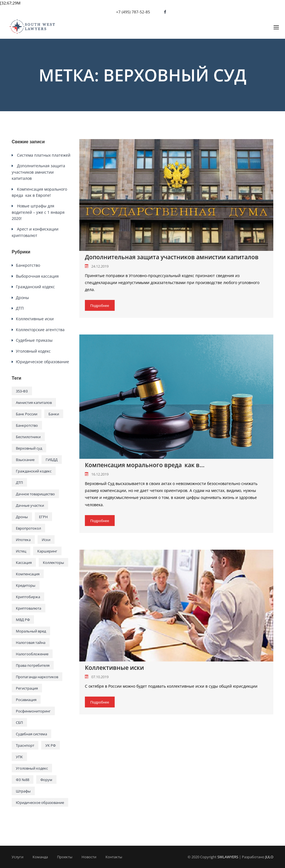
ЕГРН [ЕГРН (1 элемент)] (43, 517)
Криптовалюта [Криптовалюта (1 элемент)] (29, 608)
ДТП (20, 308)
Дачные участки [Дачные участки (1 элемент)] (30, 505)
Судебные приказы (34, 340)
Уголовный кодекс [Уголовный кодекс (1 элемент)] (32, 768)
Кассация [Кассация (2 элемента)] (24, 562)
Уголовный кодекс (33, 351)
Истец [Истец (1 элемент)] (21, 551)
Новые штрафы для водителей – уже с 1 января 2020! (38, 212)
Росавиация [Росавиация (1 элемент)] (26, 700)
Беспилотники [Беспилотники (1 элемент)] (28, 437)
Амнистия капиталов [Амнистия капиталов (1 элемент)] (34, 403)
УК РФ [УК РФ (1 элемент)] (51, 745)
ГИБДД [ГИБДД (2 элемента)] (52, 460)
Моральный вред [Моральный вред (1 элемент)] (31, 631)
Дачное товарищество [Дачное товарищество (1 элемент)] (35, 494)
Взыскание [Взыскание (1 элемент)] (25, 460)
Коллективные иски (114, 668)
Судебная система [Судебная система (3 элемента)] (31, 734)
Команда (40, 857)
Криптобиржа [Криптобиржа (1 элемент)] (28, 597)
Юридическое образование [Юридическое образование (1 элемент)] (40, 802)
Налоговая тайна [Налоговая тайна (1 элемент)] (31, 642)
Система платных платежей (44, 155)
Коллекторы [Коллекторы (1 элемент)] (53, 562)
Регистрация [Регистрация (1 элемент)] (27, 688)
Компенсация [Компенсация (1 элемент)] (28, 574)
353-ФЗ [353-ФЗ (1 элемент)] (22, 391)
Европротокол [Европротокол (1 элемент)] (28, 528)
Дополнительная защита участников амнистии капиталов (172, 257)
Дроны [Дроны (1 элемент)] (22, 517)
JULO (269, 857)
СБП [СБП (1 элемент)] (19, 722)
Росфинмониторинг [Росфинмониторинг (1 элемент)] (33, 711)
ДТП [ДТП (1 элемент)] (19, 483)
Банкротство (28, 265)
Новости (89, 857)
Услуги (18, 857)
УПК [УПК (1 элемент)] (19, 757)
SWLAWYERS (228, 857)
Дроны (22, 298)
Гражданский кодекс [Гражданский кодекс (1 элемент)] (34, 471)
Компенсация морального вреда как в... (145, 465)
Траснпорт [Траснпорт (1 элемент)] (25, 745)
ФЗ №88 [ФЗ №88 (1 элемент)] (23, 780)
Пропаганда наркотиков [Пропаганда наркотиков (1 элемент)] (37, 677)
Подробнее (100, 306)
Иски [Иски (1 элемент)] (46, 540)
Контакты (114, 857)
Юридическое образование (42, 362)
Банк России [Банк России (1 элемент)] (27, 414)
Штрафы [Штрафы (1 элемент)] (23, 791)
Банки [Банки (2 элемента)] (54, 414)
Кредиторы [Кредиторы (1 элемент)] (26, 585)
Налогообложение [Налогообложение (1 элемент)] (32, 654)
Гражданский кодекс (35, 287)
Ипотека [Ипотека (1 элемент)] (23, 540)
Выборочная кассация (37, 276)
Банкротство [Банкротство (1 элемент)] (27, 425)
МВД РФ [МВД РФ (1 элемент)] (23, 620)
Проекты (65, 857)
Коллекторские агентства (40, 330)
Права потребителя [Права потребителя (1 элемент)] (33, 665)
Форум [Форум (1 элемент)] (46, 780)
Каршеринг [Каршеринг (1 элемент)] (47, 551)
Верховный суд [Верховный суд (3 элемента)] (29, 448)
